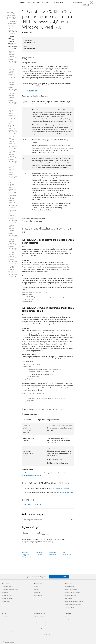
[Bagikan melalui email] (31, 500)
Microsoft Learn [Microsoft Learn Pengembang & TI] (37, 619)
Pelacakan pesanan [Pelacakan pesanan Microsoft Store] (38, 596)
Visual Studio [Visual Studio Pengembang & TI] (36, 637)
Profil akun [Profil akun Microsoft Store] (36, 587)
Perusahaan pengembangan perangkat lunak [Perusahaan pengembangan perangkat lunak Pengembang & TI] (44, 634)
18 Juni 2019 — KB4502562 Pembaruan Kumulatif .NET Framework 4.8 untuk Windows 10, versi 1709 (12, 258)
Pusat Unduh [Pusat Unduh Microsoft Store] (36, 590)
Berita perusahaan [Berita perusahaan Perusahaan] (69, 622)
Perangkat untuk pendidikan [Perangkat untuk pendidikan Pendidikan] (71, 590)
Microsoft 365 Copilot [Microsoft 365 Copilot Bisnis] (7, 634)
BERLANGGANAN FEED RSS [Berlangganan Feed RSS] (32, 505)
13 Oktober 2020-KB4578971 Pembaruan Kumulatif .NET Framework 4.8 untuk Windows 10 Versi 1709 (12, 42)
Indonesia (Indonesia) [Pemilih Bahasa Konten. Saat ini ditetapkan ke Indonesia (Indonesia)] (10, 642)
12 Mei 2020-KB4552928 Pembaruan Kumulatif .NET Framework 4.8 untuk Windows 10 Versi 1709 (12, 99)
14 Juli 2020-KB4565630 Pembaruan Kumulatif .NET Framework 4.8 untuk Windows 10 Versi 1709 (12, 86)
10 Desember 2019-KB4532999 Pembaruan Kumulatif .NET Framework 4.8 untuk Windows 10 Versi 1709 (12, 157)
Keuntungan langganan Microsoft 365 (27, 555)
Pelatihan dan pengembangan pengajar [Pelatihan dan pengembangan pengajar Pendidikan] (74, 601)
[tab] (30, 534)
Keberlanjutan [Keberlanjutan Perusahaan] (68, 631)
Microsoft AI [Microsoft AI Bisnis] (5, 616)
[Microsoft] (9, 3)
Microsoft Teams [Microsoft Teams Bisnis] (6, 637)
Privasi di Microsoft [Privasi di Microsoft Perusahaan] (69, 625)
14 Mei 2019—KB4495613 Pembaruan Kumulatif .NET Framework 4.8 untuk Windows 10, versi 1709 (12, 271)
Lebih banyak (46, 2)
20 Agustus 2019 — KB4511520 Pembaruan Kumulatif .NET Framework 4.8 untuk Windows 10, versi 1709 (12, 231)
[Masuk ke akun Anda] (91, 3)
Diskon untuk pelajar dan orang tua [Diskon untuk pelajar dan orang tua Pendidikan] (73, 604)
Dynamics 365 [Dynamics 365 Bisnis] (5, 625)
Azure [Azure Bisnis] (4, 622)
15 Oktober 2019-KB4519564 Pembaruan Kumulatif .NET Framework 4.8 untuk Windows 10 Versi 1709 (12, 172)
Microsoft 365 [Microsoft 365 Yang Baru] (5, 593)
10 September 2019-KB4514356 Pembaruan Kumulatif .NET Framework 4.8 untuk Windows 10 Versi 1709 (12, 216)
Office (38, 2)
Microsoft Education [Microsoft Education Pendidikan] (69, 587)
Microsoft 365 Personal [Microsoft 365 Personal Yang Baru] (7, 598)
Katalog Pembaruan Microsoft (59, 443)
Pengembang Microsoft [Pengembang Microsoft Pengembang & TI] (39, 616)
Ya (54, 577)
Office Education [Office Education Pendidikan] (68, 598)
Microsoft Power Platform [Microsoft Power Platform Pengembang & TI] (39, 631)
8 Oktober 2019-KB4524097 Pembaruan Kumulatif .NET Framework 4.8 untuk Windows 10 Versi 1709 (12, 187)
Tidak (64, 577)
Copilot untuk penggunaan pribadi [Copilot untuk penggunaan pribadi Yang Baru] (10, 590)
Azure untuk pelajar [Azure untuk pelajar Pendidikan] (69, 607)
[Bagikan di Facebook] (23, 500)
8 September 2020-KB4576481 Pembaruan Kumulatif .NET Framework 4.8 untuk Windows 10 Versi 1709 (12, 57)
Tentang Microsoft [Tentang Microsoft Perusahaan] (69, 619)
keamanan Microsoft (67, 492)
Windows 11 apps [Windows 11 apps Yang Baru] (6, 601)
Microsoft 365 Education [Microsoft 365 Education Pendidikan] (70, 596)
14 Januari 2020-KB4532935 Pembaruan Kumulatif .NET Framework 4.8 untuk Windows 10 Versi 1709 (12, 142)
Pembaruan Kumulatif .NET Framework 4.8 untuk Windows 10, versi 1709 (11, 16)
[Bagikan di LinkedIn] (27, 500)
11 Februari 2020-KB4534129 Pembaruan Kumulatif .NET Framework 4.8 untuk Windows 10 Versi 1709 (12, 128)
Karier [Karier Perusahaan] (66, 616)
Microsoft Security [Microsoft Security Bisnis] (6, 619)
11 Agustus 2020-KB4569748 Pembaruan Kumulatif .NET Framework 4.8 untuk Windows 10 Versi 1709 (12, 72)
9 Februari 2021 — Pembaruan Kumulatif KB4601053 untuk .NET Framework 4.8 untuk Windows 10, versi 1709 (12, 27)
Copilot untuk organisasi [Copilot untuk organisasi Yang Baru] (8, 587)
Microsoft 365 (31, 2)
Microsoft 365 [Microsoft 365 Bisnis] (5, 628)
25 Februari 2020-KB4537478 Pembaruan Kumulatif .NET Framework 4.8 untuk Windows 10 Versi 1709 (12, 113)
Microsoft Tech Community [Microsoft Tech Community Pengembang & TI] (40, 625)
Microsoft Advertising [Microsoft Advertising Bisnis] (7, 631)
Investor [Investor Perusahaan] (67, 628)
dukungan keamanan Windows (59, 488)
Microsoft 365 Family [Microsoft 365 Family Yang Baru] (7, 596)
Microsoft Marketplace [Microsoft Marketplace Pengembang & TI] (39, 628)
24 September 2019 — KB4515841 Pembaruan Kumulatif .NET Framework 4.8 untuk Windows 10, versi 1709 (12, 201)
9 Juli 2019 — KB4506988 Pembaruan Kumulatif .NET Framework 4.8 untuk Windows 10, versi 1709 (12, 245)
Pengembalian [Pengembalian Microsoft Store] (37, 593)
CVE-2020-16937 (33, 91)
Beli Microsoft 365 (58, 2)
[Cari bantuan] (87, 2)
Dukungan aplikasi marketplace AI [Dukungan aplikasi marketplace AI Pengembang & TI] (41, 622)
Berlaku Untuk (28, 32)
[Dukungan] (21, 3)
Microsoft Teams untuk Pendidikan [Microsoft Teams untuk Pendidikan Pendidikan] (73, 593)
